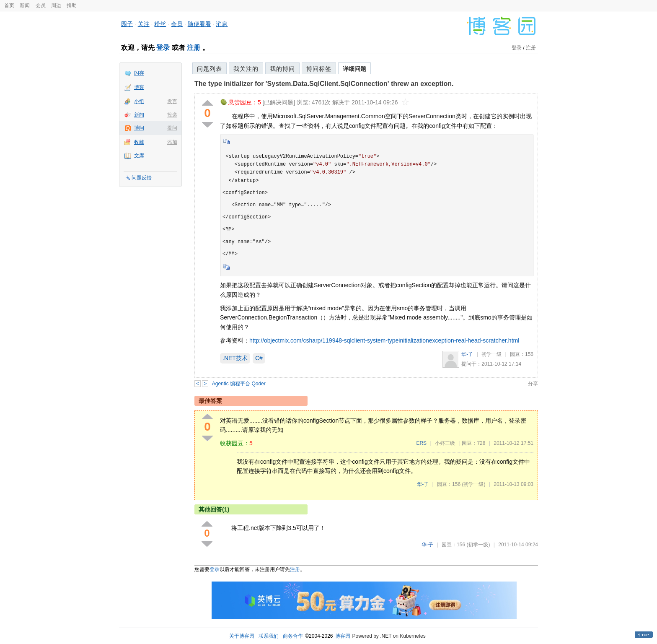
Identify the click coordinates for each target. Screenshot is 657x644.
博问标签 (319, 69)
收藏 (139, 142)
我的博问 (282, 69)
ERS (421, 443)
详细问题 (354, 69)
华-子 (467, 354)
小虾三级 (445, 443)
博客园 (343, 636)
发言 (172, 101)
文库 (139, 156)
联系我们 (269, 636)
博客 (139, 87)
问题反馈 (142, 178)
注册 (194, 48)
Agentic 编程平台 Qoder (239, 384)
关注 (144, 24)
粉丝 (160, 24)
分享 (533, 384)
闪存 (139, 73)
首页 (9, 5)
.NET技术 (235, 358)
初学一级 (491, 354)
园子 (127, 24)
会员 (41, 5)
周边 (56, 5)
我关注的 (246, 69)
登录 (163, 48)
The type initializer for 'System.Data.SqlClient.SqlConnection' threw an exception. (324, 84)
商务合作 (293, 636)
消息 (222, 24)
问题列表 (210, 69)
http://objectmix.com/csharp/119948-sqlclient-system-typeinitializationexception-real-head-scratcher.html (384, 340)
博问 (139, 128)
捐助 (72, 5)
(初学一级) (473, 484)
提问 (172, 128)
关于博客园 (242, 636)
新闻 (25, 5)
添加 (172, 142)
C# (259, 358)
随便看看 (199, 24)
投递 (172, 115)
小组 (139, 101)
